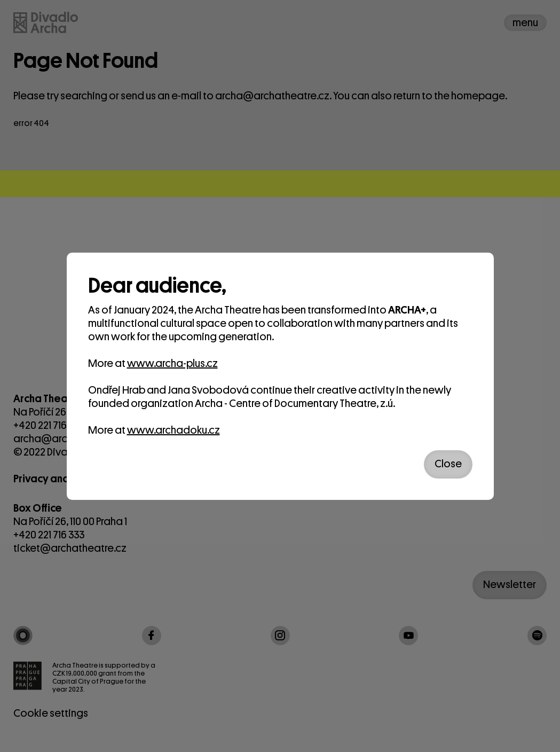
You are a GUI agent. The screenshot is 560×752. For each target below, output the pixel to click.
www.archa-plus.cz (172, 363)
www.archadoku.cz (173, 430)
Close (448, 464)
